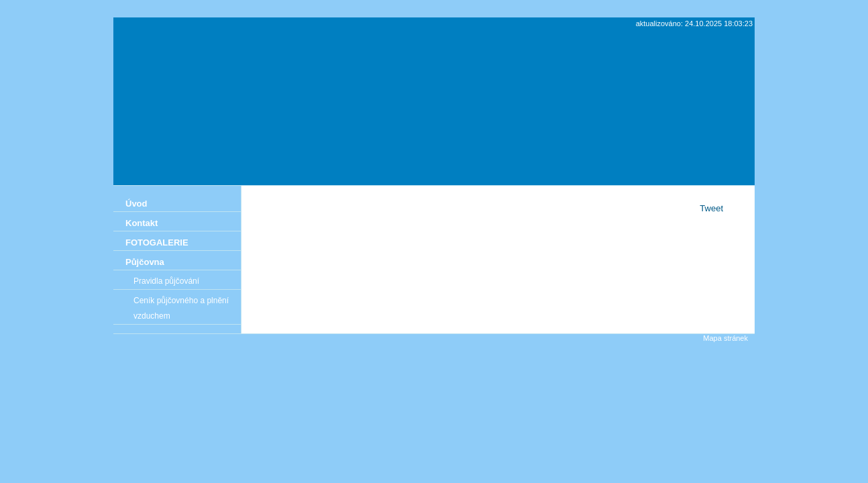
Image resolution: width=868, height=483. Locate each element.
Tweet (711, 208)
